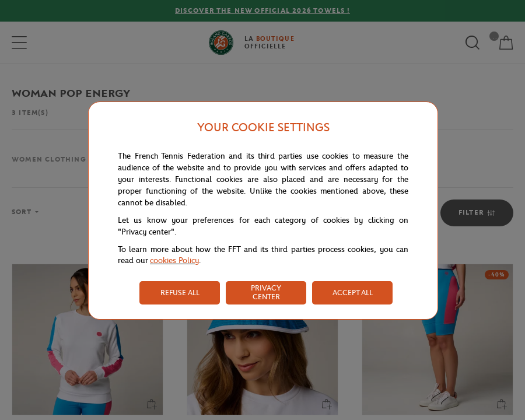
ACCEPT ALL (353, 293)
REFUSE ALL (180, 293)
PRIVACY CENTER (266, 292)
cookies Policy (174, 260)
